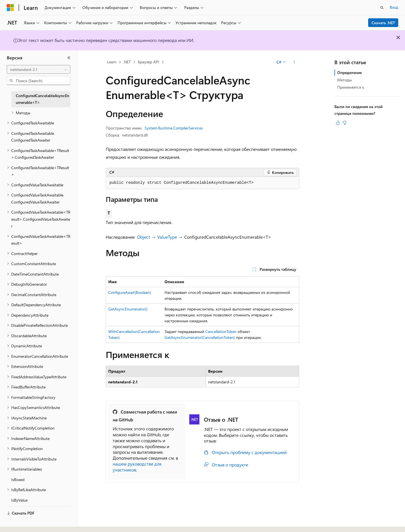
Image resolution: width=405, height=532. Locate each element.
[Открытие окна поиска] (382, 8)
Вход (394, 7)
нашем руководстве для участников (137, 467)
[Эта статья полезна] (338, 123)
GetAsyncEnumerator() (128, 309)
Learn (112, 62)
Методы (345, 80)
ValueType (167, 237)
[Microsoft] (10, 8)
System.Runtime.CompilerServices (174, 128)
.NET (127, 62)
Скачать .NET (383, 23)
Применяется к (351, 87)
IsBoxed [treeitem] (18, 480)
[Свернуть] (69, 58)
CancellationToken (221, 331)
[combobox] (39, 70)
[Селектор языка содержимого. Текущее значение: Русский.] (20, 523)
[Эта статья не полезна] (345, 123)
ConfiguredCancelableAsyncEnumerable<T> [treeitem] (42, 99)
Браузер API (148, 62)
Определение (349, 72)
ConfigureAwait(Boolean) (130, 292)
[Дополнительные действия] (294, 62)
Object (143, 237)
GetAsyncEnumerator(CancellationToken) (200, 337)
